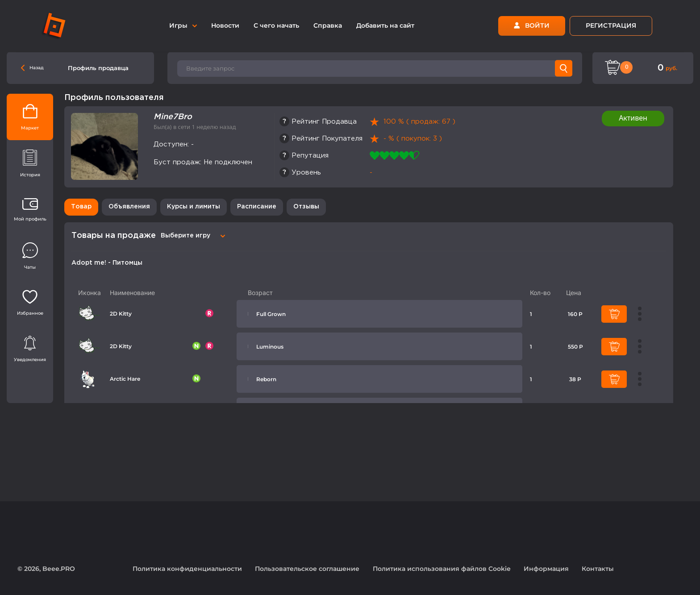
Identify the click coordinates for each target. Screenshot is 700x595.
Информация (546, 569)
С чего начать (276, 25)
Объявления (129, 207)
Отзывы (306, 207)
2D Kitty (121, 314)
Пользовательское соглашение (307, 569)
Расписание (257, 207)
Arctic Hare (125, 379)
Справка (328, 25)
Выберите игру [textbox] (185, 236)
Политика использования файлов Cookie (442, 569)
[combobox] (192, 236)
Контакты (598, 569)
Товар (81, 207)
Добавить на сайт (385, 25)
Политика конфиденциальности (187, 569)
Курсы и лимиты (194, 207)
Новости (225, 25)
